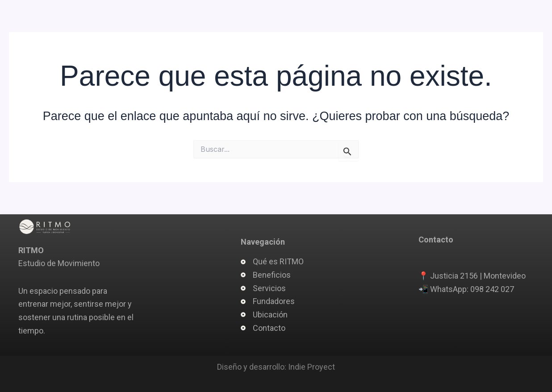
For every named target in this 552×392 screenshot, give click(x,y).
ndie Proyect (313, 367)
